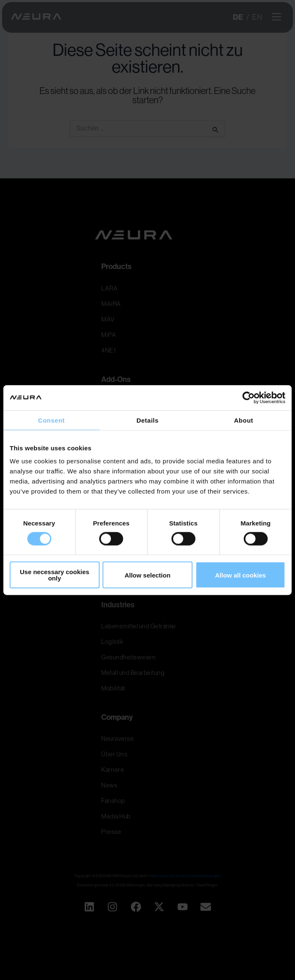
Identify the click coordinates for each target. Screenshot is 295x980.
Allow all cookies (241, 575)
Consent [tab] (52, 420)
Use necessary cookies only (54, 575)
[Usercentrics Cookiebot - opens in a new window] (249, 397)
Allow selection (147, 575)
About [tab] (244, 420)
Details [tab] (148, 420)
